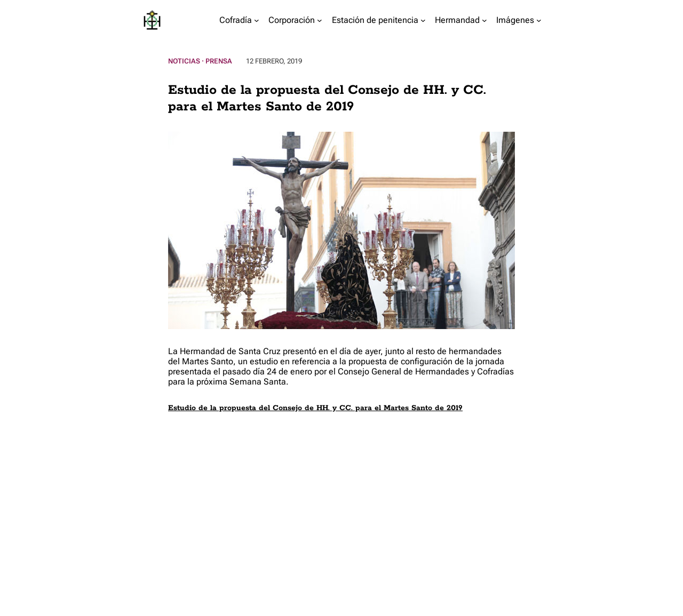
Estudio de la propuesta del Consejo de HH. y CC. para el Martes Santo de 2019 (315, 408)
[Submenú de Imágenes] (539, 20)
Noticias (184, 61)
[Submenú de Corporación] (320, 20)
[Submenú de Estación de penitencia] (423, 20)
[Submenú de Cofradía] (257, 20)
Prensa (219, 61)
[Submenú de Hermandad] (485, 20)
